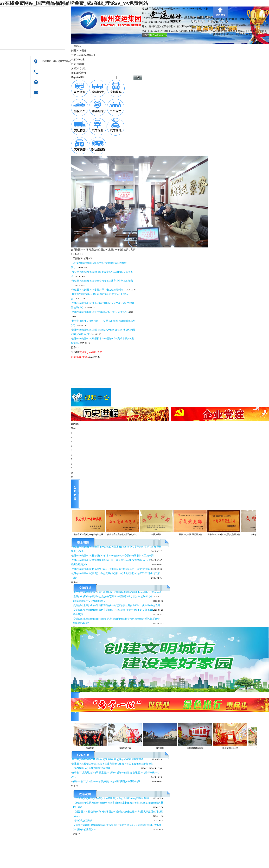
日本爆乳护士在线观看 (233, 34)
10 (72, 473)
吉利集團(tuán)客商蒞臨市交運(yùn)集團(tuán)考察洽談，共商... (104, 250)
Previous (75, 424)
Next (73, 428)
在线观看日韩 (220, 31)
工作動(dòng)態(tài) (83, 259)
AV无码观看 (252, 34)
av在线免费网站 (236, 31)
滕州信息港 (202, 31)
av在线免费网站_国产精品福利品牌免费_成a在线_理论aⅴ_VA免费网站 (74, 3)
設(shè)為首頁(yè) (62, 61)
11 (72, 477)
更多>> (75, 347)
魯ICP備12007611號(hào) (166, 22)
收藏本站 (46, 61)
